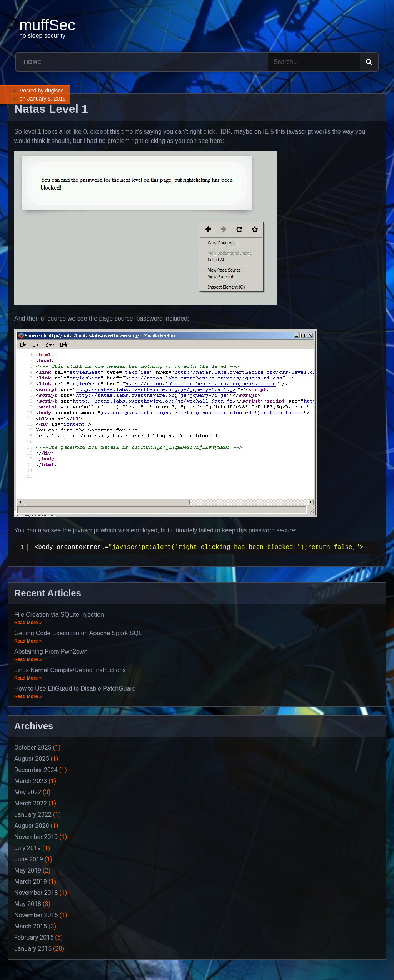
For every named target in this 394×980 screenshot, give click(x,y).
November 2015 (36, 915)
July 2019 (28, 848)
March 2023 (31, 781)
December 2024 (36, 770)
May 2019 (28, 870)
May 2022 (28, 792)
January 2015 (33, 949)
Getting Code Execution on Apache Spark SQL (78, 633)
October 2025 (33, 748)
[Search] (369, 62)
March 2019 (31, 882)
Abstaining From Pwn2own (51, 652)
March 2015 (31, 926)
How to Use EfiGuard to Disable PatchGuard (75, 689)
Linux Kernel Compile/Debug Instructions (70, 670)
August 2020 (32, 826)
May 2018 (28, 904)
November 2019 (36, 837)
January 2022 (33, 815)
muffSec (47, 25)
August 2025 (32, 759)
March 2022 (31, 803)
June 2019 (29, 859)
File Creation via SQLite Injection (59, 615)
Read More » (28, 623)
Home (33, 62)
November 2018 (36, 893)
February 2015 (34, 937)
